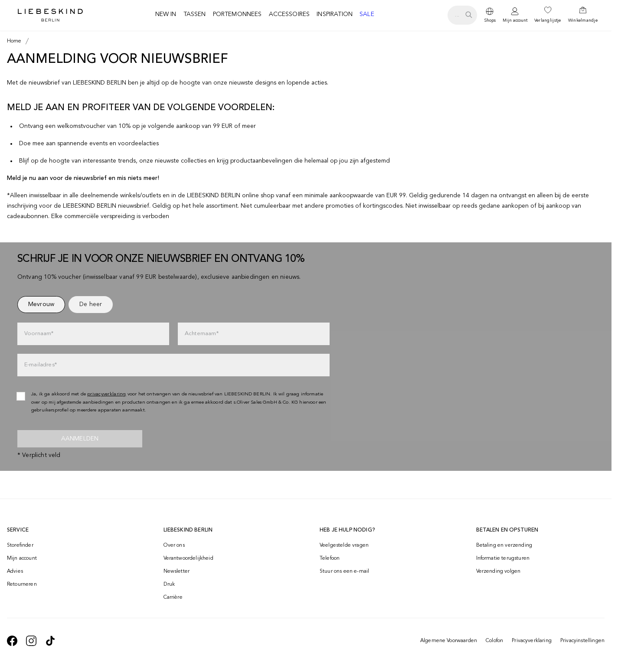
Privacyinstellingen (582, 641)
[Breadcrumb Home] (14, 41)
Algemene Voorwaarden (449, 641)
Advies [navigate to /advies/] (15, 571)
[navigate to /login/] (515, 15)
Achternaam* (202, 334)
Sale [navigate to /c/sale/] (367, 14)
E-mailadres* (41, 365)
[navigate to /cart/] (583, 15)
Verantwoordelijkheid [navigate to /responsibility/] (188, 558)
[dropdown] (490, 15)
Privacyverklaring (532, 641)
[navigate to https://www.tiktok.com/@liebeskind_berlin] (50, 641)
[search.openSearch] (462, 15)
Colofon (494, 641)
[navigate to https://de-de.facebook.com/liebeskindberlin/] (12, 641)
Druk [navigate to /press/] (169, 584)
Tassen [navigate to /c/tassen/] (195, 14)
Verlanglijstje (548, 20)
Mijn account (515, 20)
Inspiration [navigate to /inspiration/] (335, 14)
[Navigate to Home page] (50, 15)
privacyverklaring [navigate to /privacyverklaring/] (107, 394)
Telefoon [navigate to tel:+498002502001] (330, 558)
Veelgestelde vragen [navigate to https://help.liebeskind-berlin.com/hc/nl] (344, 545)
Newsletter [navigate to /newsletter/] (177, 571)
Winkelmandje (583, 20)
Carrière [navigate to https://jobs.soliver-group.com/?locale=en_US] (173, 597)
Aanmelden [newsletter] (80, 439)
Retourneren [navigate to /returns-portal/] (22, 584)
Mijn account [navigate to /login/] (22, 558)
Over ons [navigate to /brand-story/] (174, 545)
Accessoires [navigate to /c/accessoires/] (289, 14)
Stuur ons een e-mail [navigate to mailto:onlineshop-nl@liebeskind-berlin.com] (344, 571)
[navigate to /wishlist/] (548, 15)
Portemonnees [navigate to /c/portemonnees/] (237, 14)
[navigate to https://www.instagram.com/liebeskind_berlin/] (31, 641)
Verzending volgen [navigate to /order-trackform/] (499, 571)
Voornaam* (39, 334)
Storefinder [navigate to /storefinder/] (20, 545)
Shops (490, 20)
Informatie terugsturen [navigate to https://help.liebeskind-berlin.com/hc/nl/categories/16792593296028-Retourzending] (503, 558)
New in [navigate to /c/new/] (166, 14)
